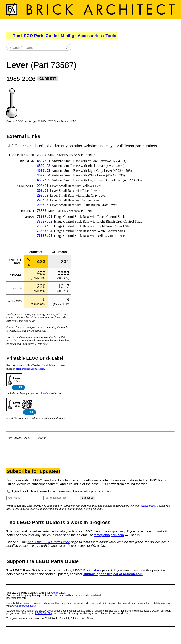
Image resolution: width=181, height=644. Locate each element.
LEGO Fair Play (44, 613)
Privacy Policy (148, 506)
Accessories (90, 36)
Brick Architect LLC (55, 593)
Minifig (67, 36)
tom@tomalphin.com (109, 535)
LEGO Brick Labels (39, 393)
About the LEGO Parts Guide (49, 542)
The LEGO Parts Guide (35, 36)
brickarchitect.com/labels (30, 369)
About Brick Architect (23, 606)
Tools (111, 36)
